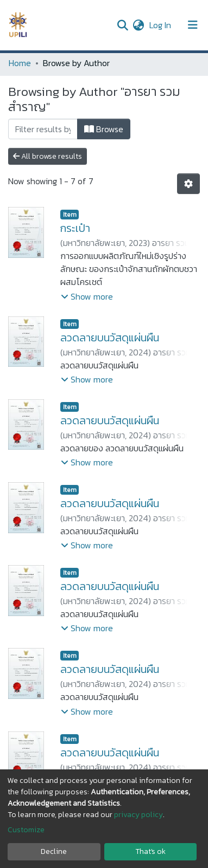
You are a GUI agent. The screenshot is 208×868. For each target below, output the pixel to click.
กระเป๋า (75, 228)
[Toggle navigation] (193, 25)
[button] (138, 25)
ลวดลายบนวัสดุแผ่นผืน (110, 338)
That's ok (150, 851)
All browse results (48, 156)
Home (20, 63)
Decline (54, 851)
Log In (161, 25)
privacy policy (138, 815)
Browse (104, 129)
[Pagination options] (188, 184)
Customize (26, 830)
